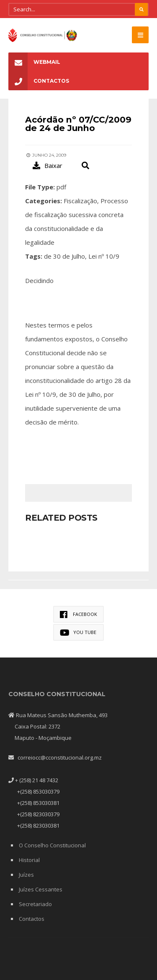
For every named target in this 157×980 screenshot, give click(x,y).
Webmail (34, 62)
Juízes (26, 875)
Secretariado (35, 904)
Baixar (48, 165)
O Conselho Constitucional (52, 845)
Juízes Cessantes (41, 889)
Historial (29, 860)
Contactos (39, 81)
